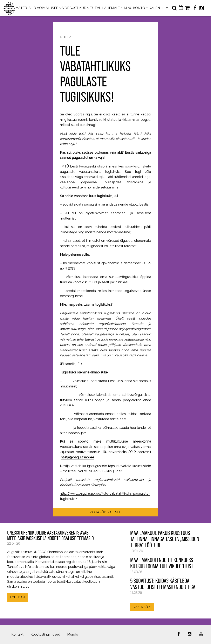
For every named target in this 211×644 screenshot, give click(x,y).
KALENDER (158, 8)
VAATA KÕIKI (142, 607)
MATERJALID (26, 8)
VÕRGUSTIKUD (74, 8)
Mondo (73, 634)
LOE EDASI (18, 597)
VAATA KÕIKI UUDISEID (105, 512)
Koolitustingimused (45, 634)
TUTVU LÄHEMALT (105, 8)
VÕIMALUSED (48, 8)
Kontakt (17, 634)
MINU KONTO (134, 8)
